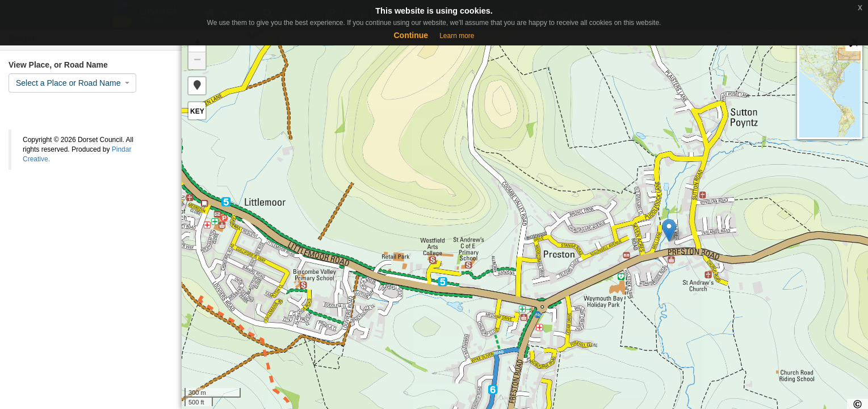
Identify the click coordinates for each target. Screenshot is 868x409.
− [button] (197, 61)
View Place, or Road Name (58, 65)
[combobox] (72, 83)
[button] (197, 86)
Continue (411, 35)
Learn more (457, 36)
